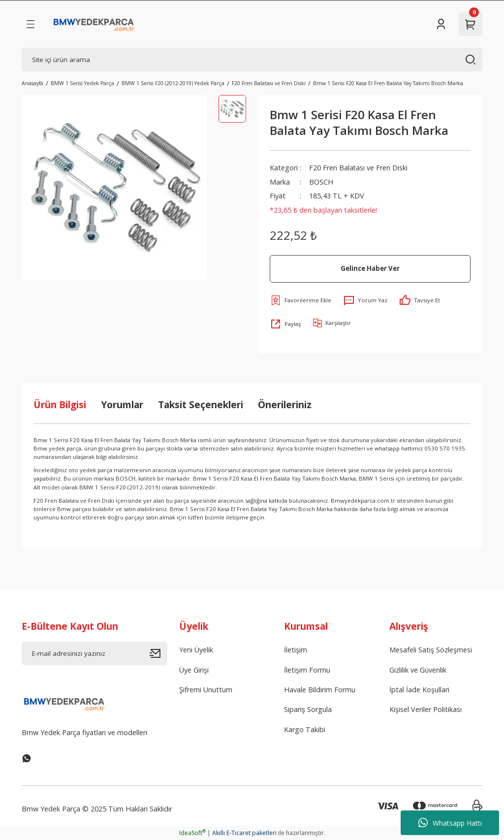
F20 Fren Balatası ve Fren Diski (359, 168)
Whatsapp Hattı (450, 823)
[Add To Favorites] (300, 300)
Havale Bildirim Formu (320, 690)
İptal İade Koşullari (419, 690)
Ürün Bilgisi (60, 404)
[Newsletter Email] (94, 653)
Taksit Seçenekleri (201, 404)
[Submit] (158, 653)
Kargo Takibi (305, 729)
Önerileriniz (285, 404)
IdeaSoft (192, 833)
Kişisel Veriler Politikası (425, 709)
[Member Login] (441, 24)
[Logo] (94, 24)
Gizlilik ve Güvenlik (418, 670)
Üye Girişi (194, 670)
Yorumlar (122, 404)
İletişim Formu (307, 670)
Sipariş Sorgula (308, 709)
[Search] (252, 60)
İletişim (296, 650)
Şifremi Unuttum (206, 690)
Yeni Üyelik (196, 650)
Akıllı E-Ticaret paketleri (244, 833)
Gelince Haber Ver (370, 268)
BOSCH (321, 182)
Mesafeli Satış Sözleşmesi (431, 650)
